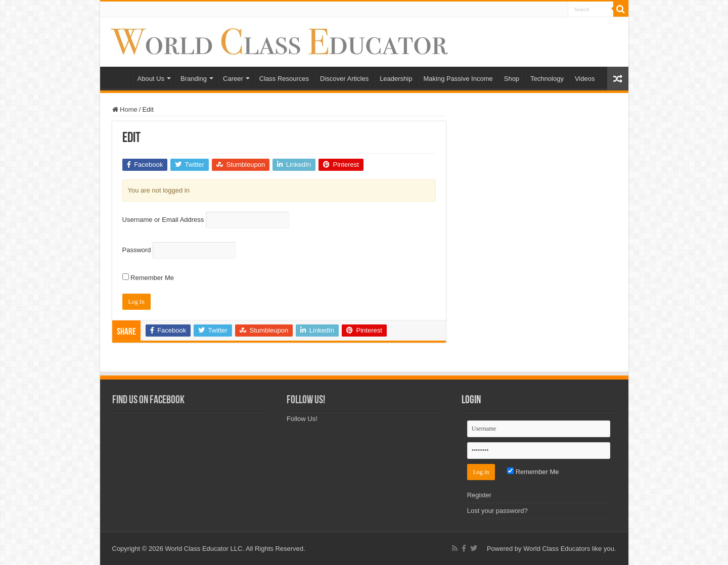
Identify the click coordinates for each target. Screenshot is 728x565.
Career (233, 79)
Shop (512, 79)
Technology (547, 79)
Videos (585, 79)
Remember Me (148, 278)
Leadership (396, 79)
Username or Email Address (163, 220)
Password (137, 250)
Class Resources (284, 79)
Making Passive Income (458, 79)
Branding (194, 79)
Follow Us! (306, 401)
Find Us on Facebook (148, 401)
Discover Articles (344, 79)
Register (479, 495)
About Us (151, 79)
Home (118, 77)
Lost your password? (497, 511)
